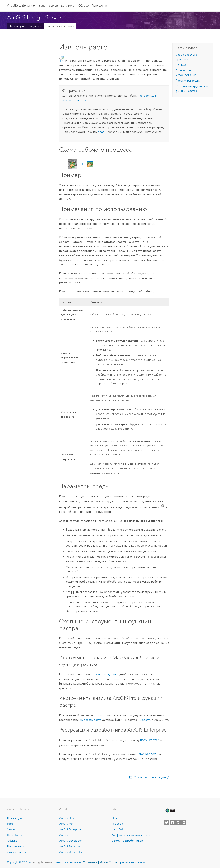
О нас (115, 817)
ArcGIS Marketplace (72, 851)
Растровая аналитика (60, 26)
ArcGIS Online (68, 817)
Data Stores (68, 6)
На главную (16, 26)
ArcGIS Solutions (70, 845)
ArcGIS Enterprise (21, 5)
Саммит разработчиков (127, 840)
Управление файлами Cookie (100, 861)
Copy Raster (150, 740)
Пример (181, 65)
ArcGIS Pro (66, 823)
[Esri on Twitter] (166, 822)
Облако (84, 6)
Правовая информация (132, 861)
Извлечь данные (107, 674)
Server (11, 828)
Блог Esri (117, 828)
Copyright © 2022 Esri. (20, 861)
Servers (54, 6)
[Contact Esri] (184, 822)
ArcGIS (64, 834)
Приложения (100, 6)
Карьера (117, 823)
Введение (35, 26)
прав (101, 132)
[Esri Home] (171, 809)
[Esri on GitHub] (178, 822)
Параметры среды (188, 81)
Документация (17, 851)
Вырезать (144, 720)
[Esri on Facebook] (172, 822)
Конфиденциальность (69, 861)
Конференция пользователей (131, 834)
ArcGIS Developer (71, 840)
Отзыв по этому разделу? (152, 776)
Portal (43, 6)
